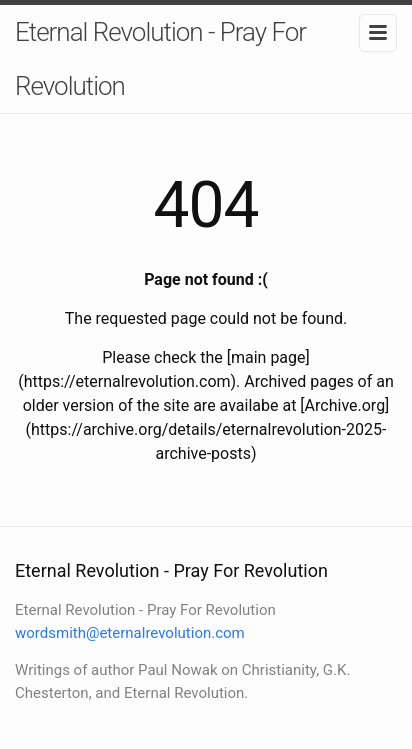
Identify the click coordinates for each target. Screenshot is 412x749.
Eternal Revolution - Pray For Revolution (160, 59)
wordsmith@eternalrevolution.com (130, 633)
